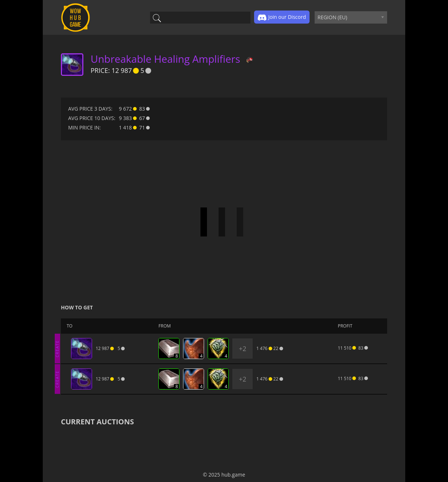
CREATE (57, 348)
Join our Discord (282, 17)
